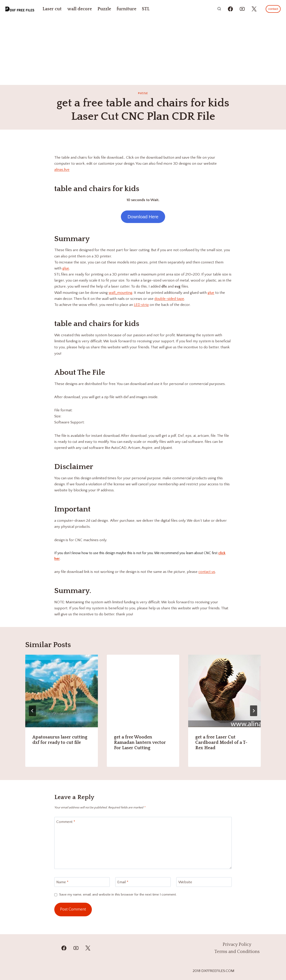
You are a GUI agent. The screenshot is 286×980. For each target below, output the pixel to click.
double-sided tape (169, 299)
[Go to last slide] (32, 711)
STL (146, 9)
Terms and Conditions (237, 952)
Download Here (143, 217)
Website (185, 882)
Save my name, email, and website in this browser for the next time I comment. (118, 895)
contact (273, 9)
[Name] (82, 882)
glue (66, 268)
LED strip (141, 305)
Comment (66, 822)
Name (62, 882)
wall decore (80, 9)
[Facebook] (64, 948)
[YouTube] (76, 948)
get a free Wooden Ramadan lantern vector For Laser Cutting (140, 742)
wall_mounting (120, 293)
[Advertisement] (143, 51)
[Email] (143, 882)
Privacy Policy (237, 944)
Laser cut (52, 9)
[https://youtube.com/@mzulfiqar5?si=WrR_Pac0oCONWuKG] (242, 9)
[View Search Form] (219, 9)
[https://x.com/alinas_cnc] (254, 9)
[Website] (204, 882)
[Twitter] (88, 948)
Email (123, 882)
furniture (126, 9)
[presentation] (62, 691)
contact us (207, 572)
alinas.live (62, 170)
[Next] (254, 711)
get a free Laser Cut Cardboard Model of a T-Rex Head (221, 742)
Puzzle (104, 9)
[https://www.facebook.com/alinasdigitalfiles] (230, 9)
